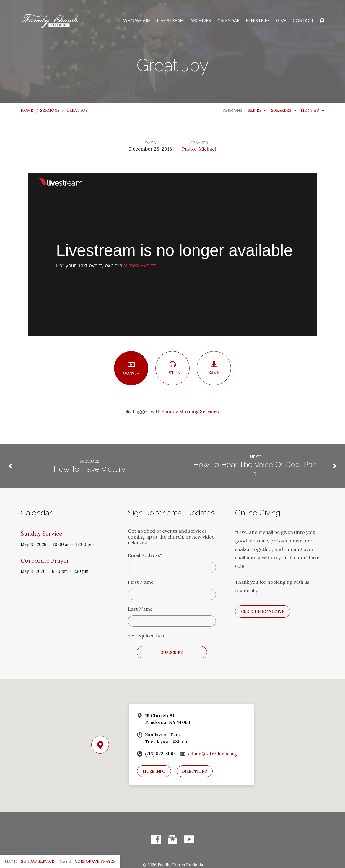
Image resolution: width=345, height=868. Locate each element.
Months (312, 110)
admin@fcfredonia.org (213, 754)
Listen (172, 368)
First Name (141, 582)
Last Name (140, 609)
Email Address (145, 555)
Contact (303, 21)
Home (27, 110)
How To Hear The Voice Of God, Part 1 (255, 469)
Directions (195, 771)
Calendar (228, 21)
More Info (154, 771)
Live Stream (170, 21)
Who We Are (137, 21)
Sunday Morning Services (190, 411)
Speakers (284, 110)
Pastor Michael (199, 149)
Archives (201, 21)
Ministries (258, 21)
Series (257, 110)
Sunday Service (42, 534)
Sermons (50, 110)
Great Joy (77, 110)
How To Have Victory (89, 469)
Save (214, 368)
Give (281, 21)
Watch (131, 368)
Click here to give (263, 612)
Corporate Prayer (45, 561)
